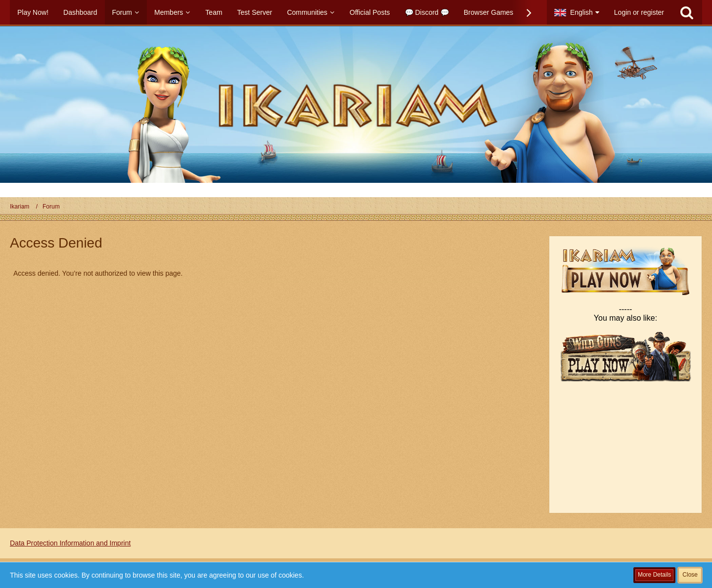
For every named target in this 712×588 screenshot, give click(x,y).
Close (690, 575)
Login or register (639, 12)
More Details (654, 575)
